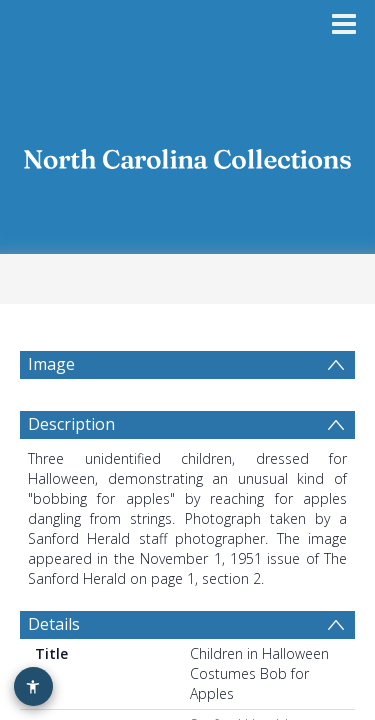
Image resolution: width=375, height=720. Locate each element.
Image (50, 363)
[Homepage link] (188, 152)
